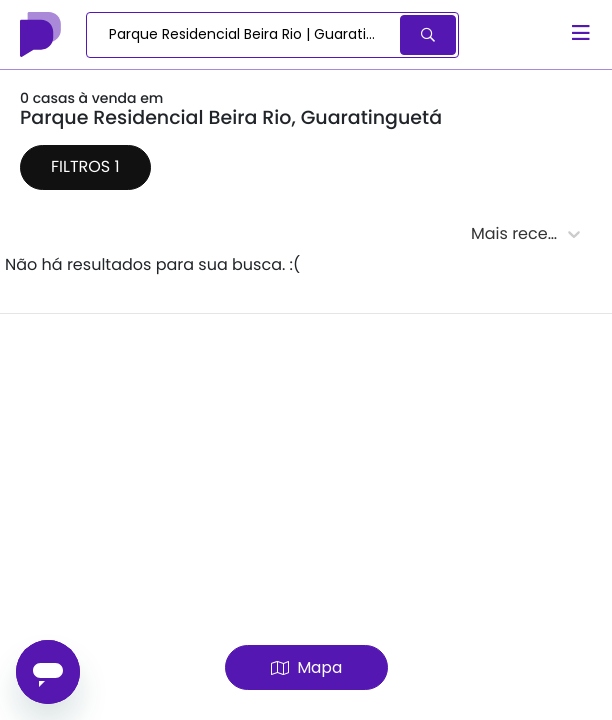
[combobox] (244, 35)
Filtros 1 (85, 166)
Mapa (306, 667)
